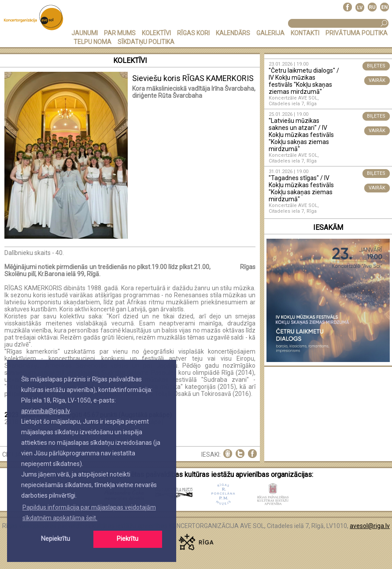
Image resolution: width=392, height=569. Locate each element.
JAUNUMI (85, 33)
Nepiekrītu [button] (55, 539)
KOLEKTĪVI (156, 33)
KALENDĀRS (233, 33)
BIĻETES (376, 66)
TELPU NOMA (92, 42)
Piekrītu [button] (128, 539)
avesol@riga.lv (370, 526)
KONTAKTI (305, 33)
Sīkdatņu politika (146, 42)
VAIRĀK (377, 80)
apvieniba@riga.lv (45, 411)
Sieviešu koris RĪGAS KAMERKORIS (193, 78)
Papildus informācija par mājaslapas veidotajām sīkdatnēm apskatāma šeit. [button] (89, 513)
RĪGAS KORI (193, 33)
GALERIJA (270, 33)
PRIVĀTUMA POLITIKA (357, 33)
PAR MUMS (120, 33)
